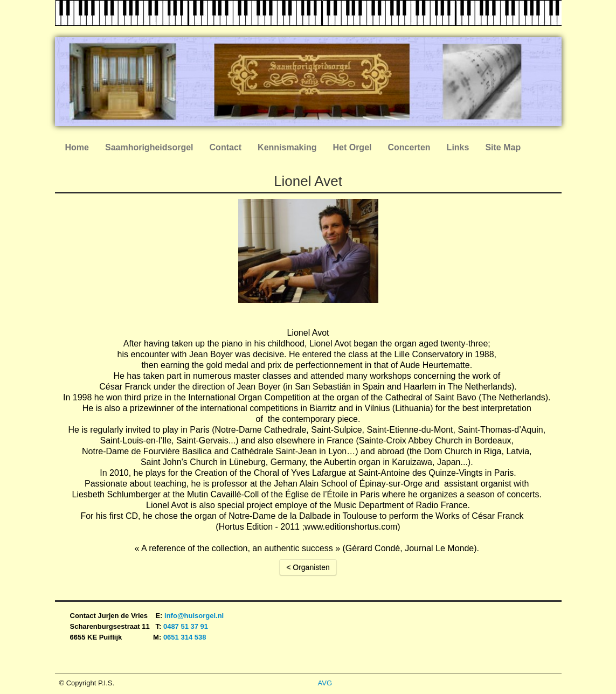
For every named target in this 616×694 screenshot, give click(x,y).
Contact (226, 147)
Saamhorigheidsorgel (149, 147)
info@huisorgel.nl (194, 616)
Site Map (503, 147)
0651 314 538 (185, 637)
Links (458, 147)
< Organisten (308, 567)
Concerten (409, 147)
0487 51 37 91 (187, 626)
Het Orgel (352, 147)
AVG (325, 683)
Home (77, 147)
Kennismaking (287, 147)
